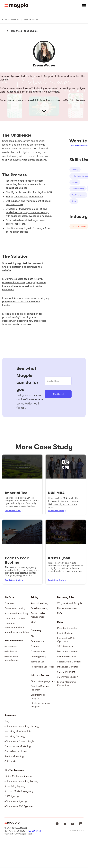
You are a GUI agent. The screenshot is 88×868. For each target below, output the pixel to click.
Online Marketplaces (16, 751)
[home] (16, 6)
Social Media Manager (69, 662)
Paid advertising (39, 603)
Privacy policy (38, 657)
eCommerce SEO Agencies (19, 806)
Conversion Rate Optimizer (66, 640)
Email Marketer (65, 633)
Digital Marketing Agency (18, 776)
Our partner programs (43, 681)
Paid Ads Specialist (67, 628)
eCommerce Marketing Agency (21, 781)
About (34, 636)
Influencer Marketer (68, 667)
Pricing (35, 597)
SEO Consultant (66, 672)
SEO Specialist (65, 646)
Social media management (38, 615)
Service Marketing (14, 756)
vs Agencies (11, 646)
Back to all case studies (24, 31)
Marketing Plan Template (18, 731)
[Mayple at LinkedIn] (81, 824)
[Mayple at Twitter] (65, 824)
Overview (9, 603)
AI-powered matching (16, 613)
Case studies (38, 652)
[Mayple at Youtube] (73, 824)
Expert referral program (38, 696)
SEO (33, 622)
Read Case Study (13, 511)
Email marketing (40, 608)
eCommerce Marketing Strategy (22, 726)
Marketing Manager (68, 652)
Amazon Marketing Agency (19, 791)
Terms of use (38, 662)
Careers (35, 646)
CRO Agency (12, 796)
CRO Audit (10, 761)
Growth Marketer (66, 657)
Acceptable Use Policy (43, 667)
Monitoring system (15, 618)
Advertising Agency (15, 786)
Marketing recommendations (14, 625)
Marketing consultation (17, 632)
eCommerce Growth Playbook (21, 741)
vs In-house (11, 652)
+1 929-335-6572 (33, 831)
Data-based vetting (15, 608)
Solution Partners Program (40, 688)
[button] (84, 6)
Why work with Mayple (70, 603)
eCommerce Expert (68, 677)
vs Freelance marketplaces (12, 658)
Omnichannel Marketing (18, 746)
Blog (7, 721)
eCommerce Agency (16, 801)
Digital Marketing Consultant (66, 683)
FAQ (59, 613)
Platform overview (67, 608)
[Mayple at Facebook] (57, 824)
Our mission (37, 641)
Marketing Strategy (15, 736)
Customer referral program (40, 705)
